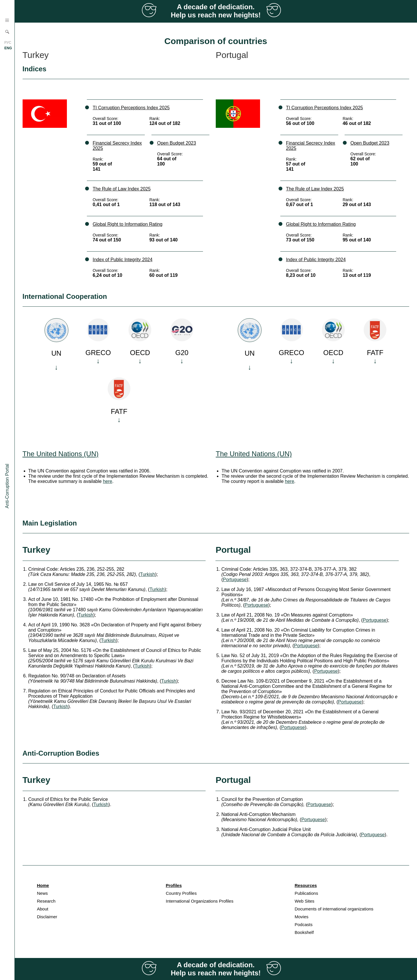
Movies (302, 917)
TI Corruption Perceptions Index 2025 (131, 108)
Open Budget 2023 (177, 143)
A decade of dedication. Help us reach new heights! (216, 11)
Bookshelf (304, 932)
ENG (8, 48)
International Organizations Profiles (200, 901)
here (107, 481)
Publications (307, 893)
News (43, 893)
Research (46, 901)
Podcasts (304, 924)
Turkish (148, 574)
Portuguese (235, 580)
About (43, 909)
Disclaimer (47, 917)
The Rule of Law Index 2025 (122, 189)
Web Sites (305, 901)
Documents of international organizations (334, 909)
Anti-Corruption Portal (7, 486)
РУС (8, 43)
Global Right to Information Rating (128, 224)
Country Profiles (181, 893)
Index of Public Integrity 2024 (122, 260)
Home (43, 885)
